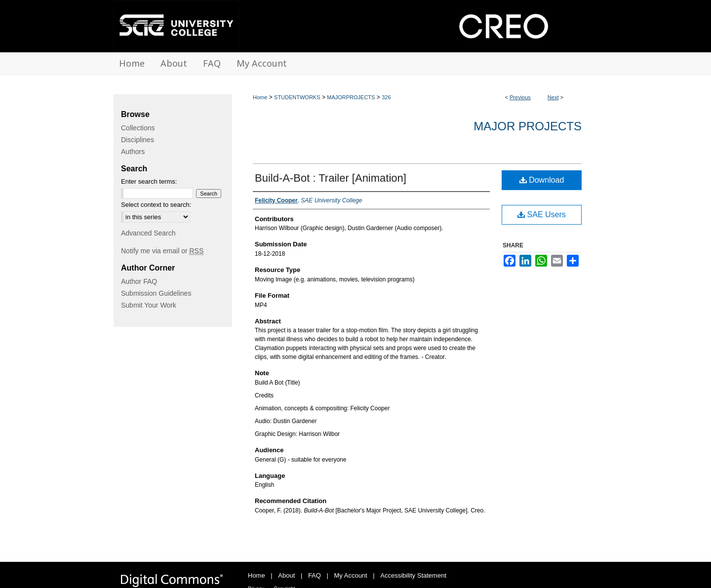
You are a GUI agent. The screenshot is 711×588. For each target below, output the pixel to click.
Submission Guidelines (156, 293)
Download (542, 180)
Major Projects (528, 126)
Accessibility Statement (413, 575)
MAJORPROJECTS (351, 97)
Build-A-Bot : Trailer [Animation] (331, 178)
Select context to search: (156, 205)
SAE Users (542, 215)
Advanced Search (148, 233)
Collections (138, 128)
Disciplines (138, 140)
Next (553, 97)
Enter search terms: (149, 181)
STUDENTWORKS (297, 97)
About (286, 575)
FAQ (315, 575)
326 (386, 97)
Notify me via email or (162, 251)
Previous (520, 97)
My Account (351, 575)
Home (260, 97)
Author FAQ (139, 281)
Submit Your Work (149, 305)
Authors (133, 152)
